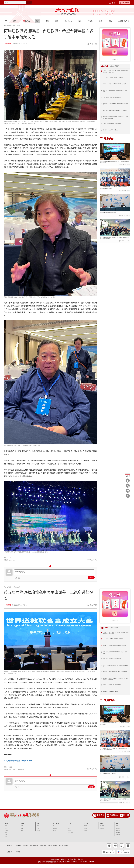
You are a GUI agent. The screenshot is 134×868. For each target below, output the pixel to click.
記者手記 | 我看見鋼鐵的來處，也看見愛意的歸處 (115, 111)
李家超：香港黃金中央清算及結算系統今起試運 (115, 85)
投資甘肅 (17, 856)
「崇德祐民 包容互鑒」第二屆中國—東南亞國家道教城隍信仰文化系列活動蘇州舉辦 (115, 189)
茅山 (15, 769)
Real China (55, 834)
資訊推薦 (118, 832)
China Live (55, 832)
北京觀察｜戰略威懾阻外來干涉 (113, 130)
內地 (19, 587)
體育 (69, 832)
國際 (6, 838)
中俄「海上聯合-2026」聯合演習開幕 (115, 97)
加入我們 (81, 863)
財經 (6, 841)
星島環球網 (43, 849)
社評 (38, 830)
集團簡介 (100, 819)
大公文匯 (67, 12)
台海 (19, 26)
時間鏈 (118, 66)
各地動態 (118, 834)
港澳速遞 (118, 836)
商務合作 (73, 863)
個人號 (86, 832)
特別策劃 (102, 832)
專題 (101, 827)
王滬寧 (20, 769)
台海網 (66, 849)
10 (101, 130)
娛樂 (69, 834)
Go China (56, 827)
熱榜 (107, 66)
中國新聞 (8, 605)
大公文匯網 (7, 26)
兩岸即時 (8, 44)
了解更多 (115, 59)
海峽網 (55, 849)
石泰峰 (25, 769)
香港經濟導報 (34, 849)
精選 (22, 834)
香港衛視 (26, 849)
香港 (6, 830)
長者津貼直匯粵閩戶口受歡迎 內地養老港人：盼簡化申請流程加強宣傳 (115, 118)
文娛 (70, 827)
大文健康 (118, 838)
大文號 (86, 827)
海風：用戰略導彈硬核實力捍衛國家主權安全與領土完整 (115, 91)
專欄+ (117, 830)
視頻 (22, 827)
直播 (22, 832)
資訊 (117, 827)
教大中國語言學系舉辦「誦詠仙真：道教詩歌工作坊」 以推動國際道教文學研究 (115, 241)
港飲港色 (71, 836)
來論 (38, 832)
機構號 (86, 834)
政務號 (86, 830)
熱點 (22, 830)
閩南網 (61, 849)
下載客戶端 (125, 2)
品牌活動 (114, 819)
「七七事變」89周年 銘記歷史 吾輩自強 (116, 77)
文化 (69, 830)
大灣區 (7, 834)
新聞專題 (102, 830)
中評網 (50, 849)
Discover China (57, 830)
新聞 (14, 26)
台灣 (15, 560)
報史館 (126, 819)
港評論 (38, 834)
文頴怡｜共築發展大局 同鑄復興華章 (115, 124)
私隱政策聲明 (54, 863)
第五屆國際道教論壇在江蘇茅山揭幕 (111, 214)
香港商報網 (18, 849)
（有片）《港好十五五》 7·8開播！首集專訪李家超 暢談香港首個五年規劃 (116, 72)
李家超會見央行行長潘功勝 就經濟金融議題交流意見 (115, 105)
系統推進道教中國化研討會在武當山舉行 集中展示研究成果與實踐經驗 (115, 162)
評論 (91, 578)
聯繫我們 (64, 863)
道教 (11, 560)
